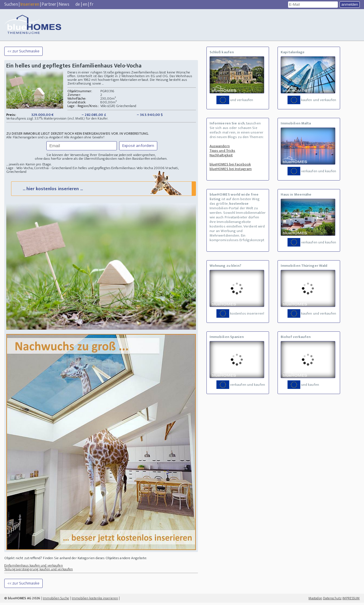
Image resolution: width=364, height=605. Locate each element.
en (85, 4)
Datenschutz (332, 600)
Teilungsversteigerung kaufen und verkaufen (39, 571)
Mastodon (315, 600)
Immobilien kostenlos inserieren (95, 600)
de (78, 4)
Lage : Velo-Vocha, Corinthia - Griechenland (39, 168)
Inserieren (30, 4)
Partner (49, 4)
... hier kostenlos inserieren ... (103, 191)
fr (92, 4)
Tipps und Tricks (223, 151)
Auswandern (220, 146)
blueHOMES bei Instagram (231, 169)
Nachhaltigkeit (221, 155)
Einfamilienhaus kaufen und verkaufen (34, 568)
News (64, 4)
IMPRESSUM (351, 600)
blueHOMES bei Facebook (230, 164)
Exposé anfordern (138, 146)
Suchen (11, 4)
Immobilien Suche (56, 600)
